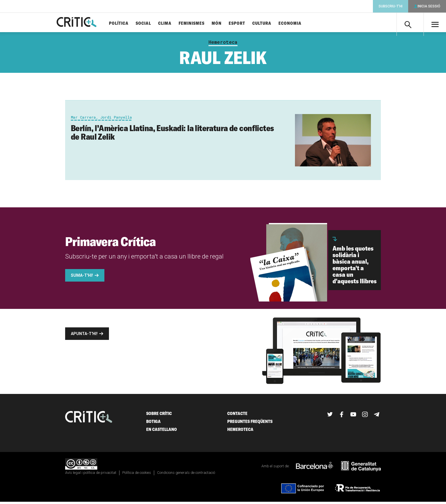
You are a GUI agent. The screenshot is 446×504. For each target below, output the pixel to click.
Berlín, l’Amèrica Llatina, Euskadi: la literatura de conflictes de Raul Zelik (172, 135)
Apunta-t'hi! (84, 336)
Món (226, 23)
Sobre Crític (159, 416)
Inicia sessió (429, 6)
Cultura (271, 23)
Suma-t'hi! (82, 278)
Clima (174, 23)
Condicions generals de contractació (186, 475)
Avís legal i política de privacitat (91, 475)
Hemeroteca (223, 44)
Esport (246, 23)
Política (128, 23)
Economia (299, 23)
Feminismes (201, 23)
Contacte (237, 416)
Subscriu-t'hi (391, 6)
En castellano (162, 432)
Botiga (153, 424)
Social (153, 23)
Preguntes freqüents (250, 424)
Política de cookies (137, 475)
